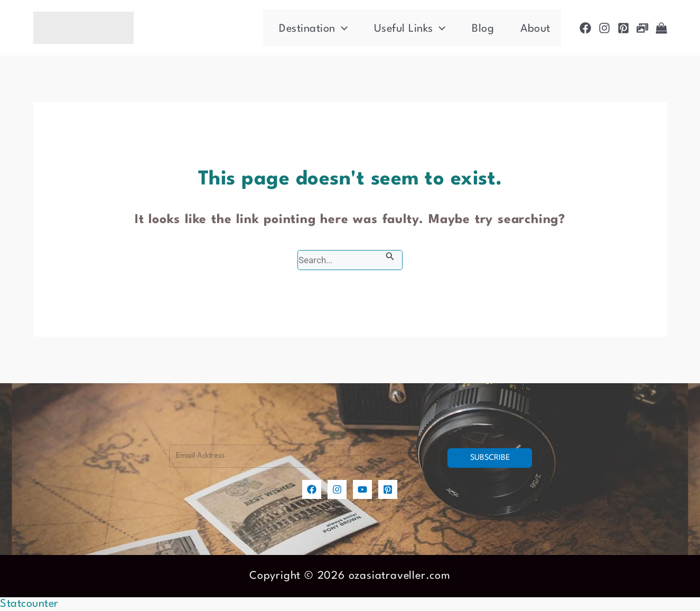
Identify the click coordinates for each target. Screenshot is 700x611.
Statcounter (29, 604)
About (535, 29)
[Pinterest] (623, 28)
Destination (313, 29)
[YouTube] (362, 489)
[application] (342, 29)
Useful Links (410, 29)
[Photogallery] (642, 28)
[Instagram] (604, 28)
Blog (483, 29)
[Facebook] (585, 28)
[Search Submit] (390, 257)
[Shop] (661, 28)
